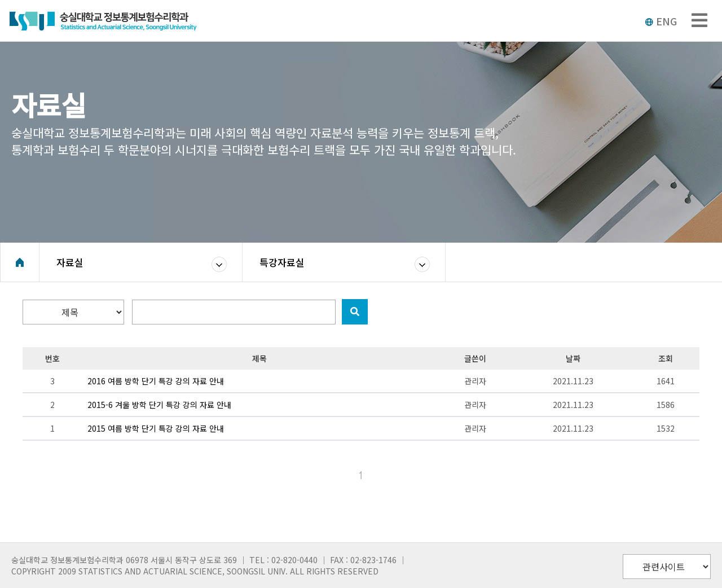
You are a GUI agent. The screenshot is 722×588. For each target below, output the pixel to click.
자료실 (70, 262)
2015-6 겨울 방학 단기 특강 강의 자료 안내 (159, 405)
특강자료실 (282, 262)
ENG (661, 21)
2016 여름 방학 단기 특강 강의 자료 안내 (156, 381)
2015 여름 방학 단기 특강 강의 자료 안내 (156, 428)
